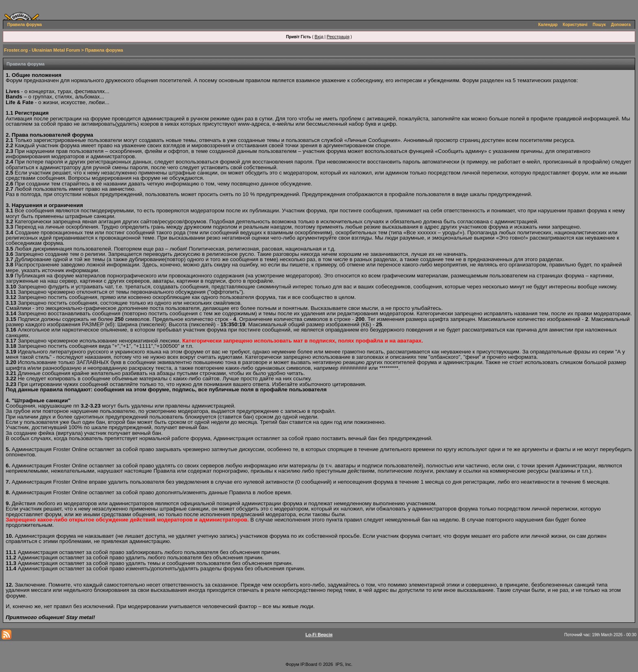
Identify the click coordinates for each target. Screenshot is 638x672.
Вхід (319, 37)
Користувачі (575, 25)
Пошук (599, 25)
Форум (292, 664)
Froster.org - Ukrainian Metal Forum (42, 50)
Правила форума (25, 25)
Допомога (621, 25)
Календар (548, 25)
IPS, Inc (344, 664)
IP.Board (309, 664)
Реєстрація (338, 37)
